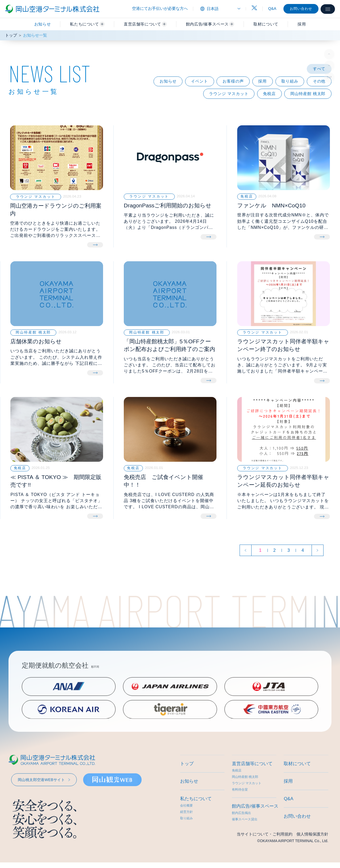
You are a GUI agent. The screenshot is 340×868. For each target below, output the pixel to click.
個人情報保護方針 (312, 850)
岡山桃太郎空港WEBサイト (41, 796)
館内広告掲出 (241, 829)
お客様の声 (233, 81)
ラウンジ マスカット (229, 94)
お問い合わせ (301, 9)
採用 (262, 81)
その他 (319, 81)
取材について (297, 779)
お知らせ (43, 24)
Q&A (272, 8)
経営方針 (186, 828)
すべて (319, 69)
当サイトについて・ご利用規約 (265, 850)
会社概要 (186, 821)
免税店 (269, 94)
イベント (199, 81)
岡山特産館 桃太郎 (308, 94)
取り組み (290, 81)
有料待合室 (240, 805)
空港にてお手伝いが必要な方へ (160, 8)
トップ (11, 35)
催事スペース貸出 (245, 835)
